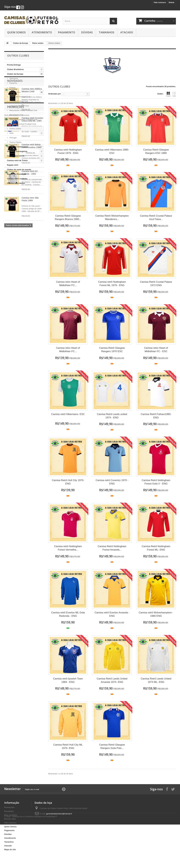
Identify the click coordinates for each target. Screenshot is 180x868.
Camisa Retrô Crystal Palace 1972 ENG (156, 284)
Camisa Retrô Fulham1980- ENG (156, 416)
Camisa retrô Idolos (16, 183)
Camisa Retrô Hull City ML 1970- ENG (68, 746)
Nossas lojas (10, 819)
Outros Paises (15, 142)
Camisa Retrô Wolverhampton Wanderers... (112, 217)
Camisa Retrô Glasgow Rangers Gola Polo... (112, 746)
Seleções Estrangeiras (17, 151)
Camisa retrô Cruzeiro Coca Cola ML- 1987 (32, 233)
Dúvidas (87, 32)
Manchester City (16, 115)
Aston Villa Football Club (20, 97)
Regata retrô (13, 165)
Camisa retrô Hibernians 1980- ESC (112, 151)
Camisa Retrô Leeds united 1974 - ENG (112, 416)
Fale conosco (160, 2)
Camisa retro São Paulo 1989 (30, 313)
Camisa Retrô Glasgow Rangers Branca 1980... (68, 217)
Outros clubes (15, 129)
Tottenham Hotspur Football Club (23, 119)
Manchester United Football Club (23, 110)
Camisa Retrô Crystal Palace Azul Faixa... (156, 217)
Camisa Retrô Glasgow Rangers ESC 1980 (156, 151)
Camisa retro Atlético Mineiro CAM (32, 204)
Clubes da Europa (15, 74)
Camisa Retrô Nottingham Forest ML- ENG (156, 548)
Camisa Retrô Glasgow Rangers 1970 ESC (112, 350)
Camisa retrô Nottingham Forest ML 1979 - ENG (112, 284)
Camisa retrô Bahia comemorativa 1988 (31, 260)
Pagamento (67, 32)
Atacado (127, 32)
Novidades (15, 194)
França (12, 88)
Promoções (16, 350)
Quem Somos (16, 32)
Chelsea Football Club (19, 101)
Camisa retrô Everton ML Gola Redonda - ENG (68, 614)
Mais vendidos (11, 815)
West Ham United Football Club (23, 124)
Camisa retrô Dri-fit (16, 156)
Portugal (13, 138)
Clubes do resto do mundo (19, 170)
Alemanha (13, 78)
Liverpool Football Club (19, 106)
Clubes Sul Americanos (18, 147)
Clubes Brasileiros (15, 69)
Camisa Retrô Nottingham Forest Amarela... (112, 548)
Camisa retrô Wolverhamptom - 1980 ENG (156, 614)
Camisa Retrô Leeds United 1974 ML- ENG (156, 680)
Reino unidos (15, 92)
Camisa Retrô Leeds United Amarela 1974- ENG (112, 680)
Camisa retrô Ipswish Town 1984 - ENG (68, 680)
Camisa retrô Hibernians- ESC (68, 414)
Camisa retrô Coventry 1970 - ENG (112, 482)
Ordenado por (55, 94)
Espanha (13, 83)
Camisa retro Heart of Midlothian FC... (68, 284)
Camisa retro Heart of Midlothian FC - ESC (156, 350)
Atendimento (42, 32)
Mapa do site (10, 849)
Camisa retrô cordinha (17, 179)
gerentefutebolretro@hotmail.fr (59, 814)
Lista (174, 94)
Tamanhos (107, 32)
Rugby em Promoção (17, 174)
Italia (11, 133)
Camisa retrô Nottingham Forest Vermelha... (68, 548)
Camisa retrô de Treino (17, 160)
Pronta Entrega (14, 65)
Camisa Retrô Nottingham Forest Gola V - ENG (156, 482)
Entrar (171, 2)
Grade (168, 94)
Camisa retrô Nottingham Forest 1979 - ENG (68, 151)
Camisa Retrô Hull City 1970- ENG (68, 482)
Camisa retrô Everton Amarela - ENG (112, 614)
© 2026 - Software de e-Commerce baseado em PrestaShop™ (31, 860)
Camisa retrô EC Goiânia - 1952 (30, 286)
